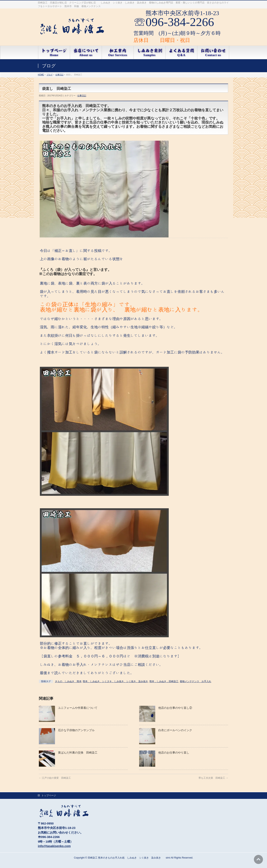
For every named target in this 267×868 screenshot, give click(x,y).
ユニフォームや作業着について (78, 708)
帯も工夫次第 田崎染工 (213, 778)
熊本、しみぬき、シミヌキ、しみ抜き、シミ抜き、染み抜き (115, 681)
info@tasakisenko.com (54, 846)
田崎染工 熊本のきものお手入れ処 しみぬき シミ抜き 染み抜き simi (129, 858)
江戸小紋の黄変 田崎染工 (55, 778)
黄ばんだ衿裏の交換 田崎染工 (78, 753)
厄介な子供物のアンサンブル (76, 730)
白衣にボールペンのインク (177, 730)
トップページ (49, 795)
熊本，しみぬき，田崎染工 (164, 681)
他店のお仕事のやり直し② (175, 708)
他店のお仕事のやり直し (174, 753)
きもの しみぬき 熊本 (68, 681)
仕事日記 (82, 96)
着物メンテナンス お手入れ (196, 681)
